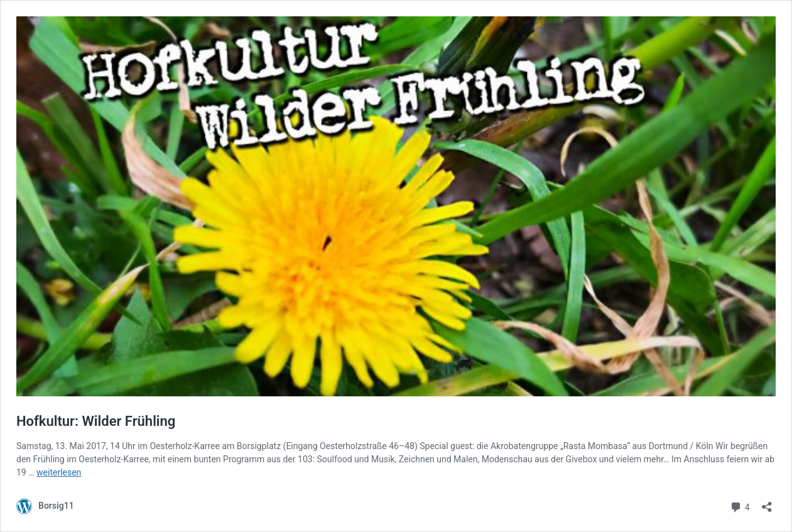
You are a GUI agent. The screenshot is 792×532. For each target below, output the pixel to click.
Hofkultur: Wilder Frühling (96, 421)
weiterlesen (59, 472)
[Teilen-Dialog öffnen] (767, 503)
